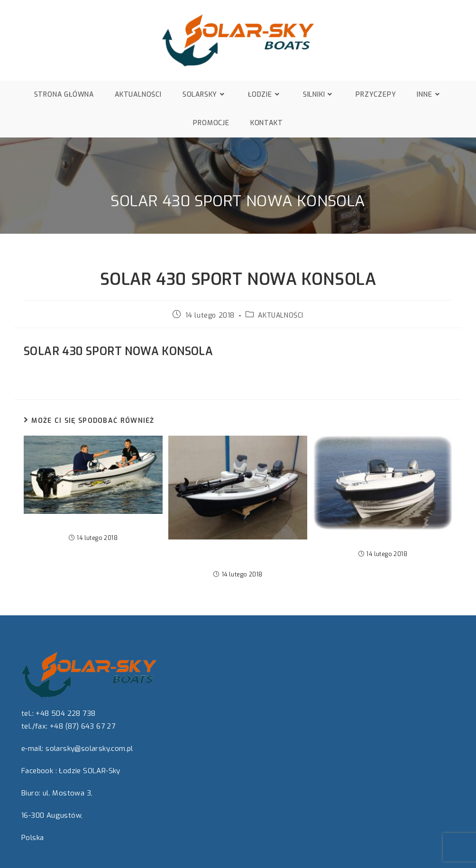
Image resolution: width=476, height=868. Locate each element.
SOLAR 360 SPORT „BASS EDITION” (238, 555)
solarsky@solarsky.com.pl (89, 749)
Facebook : (39, 771)
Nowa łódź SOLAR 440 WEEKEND (383, 541)
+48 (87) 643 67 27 (82, 726)
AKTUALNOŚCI (281, 315)
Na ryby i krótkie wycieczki (93, 525)
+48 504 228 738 (65, 713)
